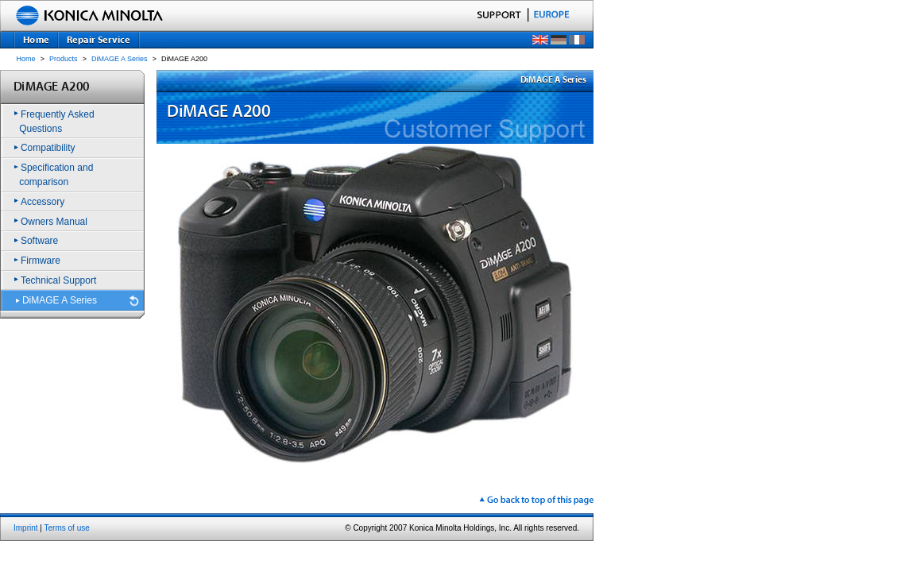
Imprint (26, 528)
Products (64, 59)
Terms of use (67, 528)
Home (26, 59)
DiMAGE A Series (120, 59)
